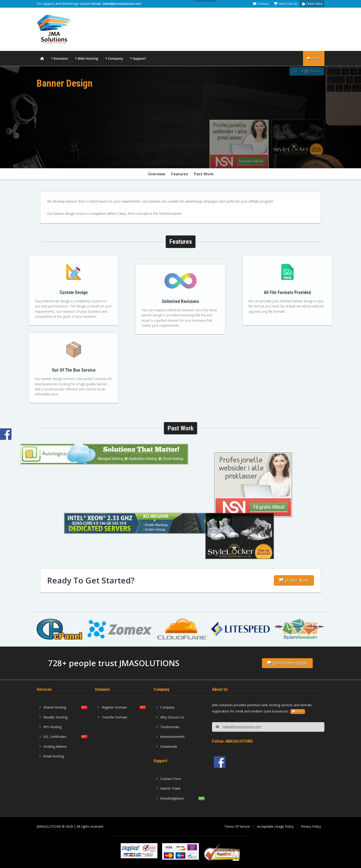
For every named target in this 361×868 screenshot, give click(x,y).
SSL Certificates (53, 737)
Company (115, 58)
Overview (157, 174)
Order (314, 58)
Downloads (167, 746)
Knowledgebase (306, 29)
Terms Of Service (237, 826)
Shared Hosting (52, 707)
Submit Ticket (168, 788)
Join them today (287, 663)
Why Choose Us (170, 717)
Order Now (294, 580)
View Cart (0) (286, 4)
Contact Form (168, 779)
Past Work (204, 174)
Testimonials (168, 727)
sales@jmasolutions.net (238, 727)
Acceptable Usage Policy (275, 826)
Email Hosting (51, 756)
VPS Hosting (50, 727)
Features (180, 174)
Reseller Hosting (53, 717)
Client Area (312, 4)
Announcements (170, 737)
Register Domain (112, 707)
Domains (61, 58)
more (298, 711)
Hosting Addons (53, 746)
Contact (261, 4)
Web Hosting (88, 58)
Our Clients (267, 29)
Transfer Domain (112, 717)
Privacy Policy (311, 826)
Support (139, 58)
